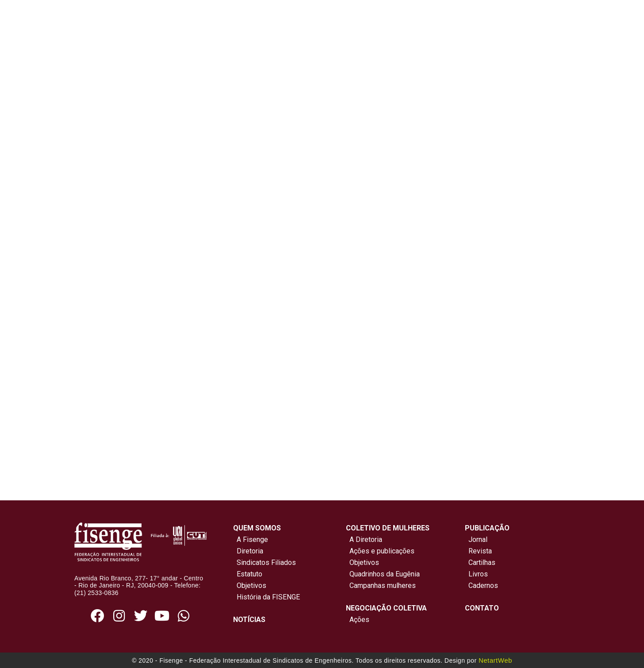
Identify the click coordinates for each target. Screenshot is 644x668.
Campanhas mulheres (381, 585)
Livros (478, 574)
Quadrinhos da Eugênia (383, 574)
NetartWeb (495, 660)
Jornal (478, 539)
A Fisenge (251, 539)
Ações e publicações (380, 551)
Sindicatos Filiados (264, 562)
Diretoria (248, 551)
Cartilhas (482, 562)
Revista (480, 551)
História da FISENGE (266, 597)
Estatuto (248, 574)
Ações (358, 620)
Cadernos (483, 585)
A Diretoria (364, 539)
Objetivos (250, 585)
